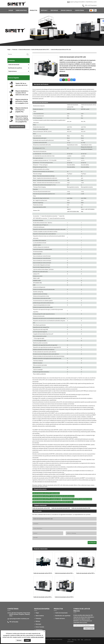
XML (82, 640)
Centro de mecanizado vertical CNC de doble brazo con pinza (77, 499)
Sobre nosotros (21, 10)
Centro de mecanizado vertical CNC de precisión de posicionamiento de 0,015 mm (53, 502)
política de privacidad (37, 637)
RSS (79, 640)
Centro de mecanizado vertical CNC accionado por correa (47, 499)
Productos (34, 10)
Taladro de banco (12, 71)
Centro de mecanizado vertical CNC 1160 (61, 50)
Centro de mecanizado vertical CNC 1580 (86, 573)
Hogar (11, 10)
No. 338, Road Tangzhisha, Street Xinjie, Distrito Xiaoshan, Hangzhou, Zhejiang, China (20, 614)
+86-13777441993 (91, 5)
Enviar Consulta (66, 10)
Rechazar (19, 640)
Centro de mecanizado (24, 50)
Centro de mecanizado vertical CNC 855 (65, 597)
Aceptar (27, 640)
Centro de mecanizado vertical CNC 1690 (65, 573)
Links (69, 640)
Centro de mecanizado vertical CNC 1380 (43, 597)
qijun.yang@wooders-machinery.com (83, 2)
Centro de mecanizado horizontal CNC (61, 508)
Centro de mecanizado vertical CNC (40, 50)
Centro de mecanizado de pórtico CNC (81, 508)
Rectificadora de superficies (15, 68)
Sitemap (74, 640)
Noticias (44, 10)
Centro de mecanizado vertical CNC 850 (43, 573)
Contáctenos (79, 10)
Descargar (54, 10)
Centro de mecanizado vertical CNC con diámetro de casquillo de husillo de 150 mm (53, 496)
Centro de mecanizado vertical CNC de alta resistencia (46, 493)
